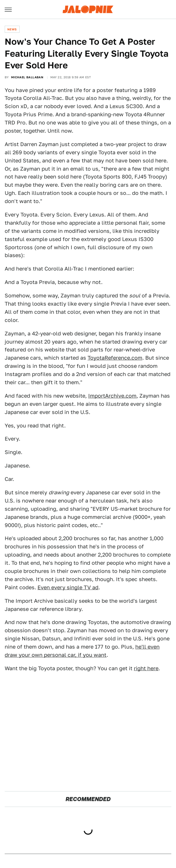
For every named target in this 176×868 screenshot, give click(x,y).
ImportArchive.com (112, 396)
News (12, 29)
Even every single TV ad (68, 587)
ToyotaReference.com (115, 358)
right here (146, 668)
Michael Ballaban (27, 77)
